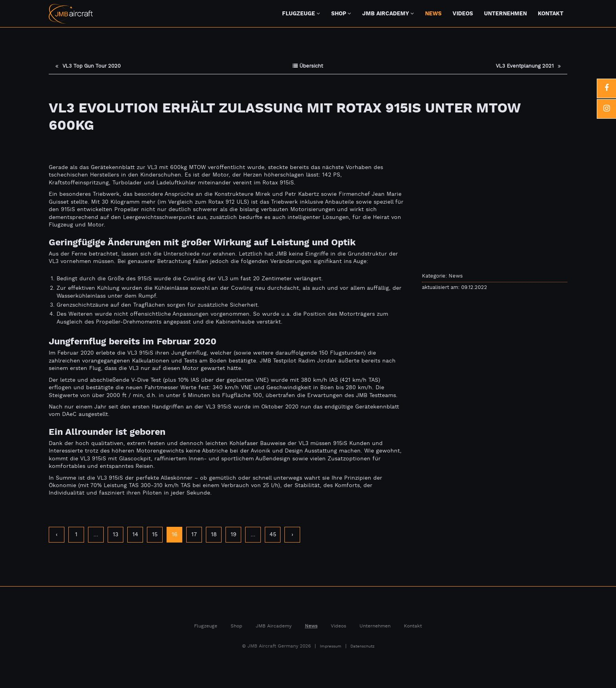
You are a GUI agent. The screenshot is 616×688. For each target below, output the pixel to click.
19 (234, 535)
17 (194, 535)
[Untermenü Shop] (353, 13)
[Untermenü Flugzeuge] (322, 13)
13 (115, 535)
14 (135, 535)
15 (155, 535)
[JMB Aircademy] (415, 13)
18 (214, 535)
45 (273, 535)
